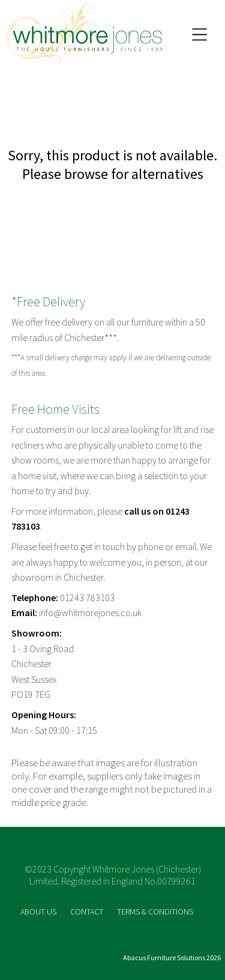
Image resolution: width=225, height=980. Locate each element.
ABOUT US (39, 912)
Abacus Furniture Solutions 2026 (172, 957)
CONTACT (88, 912)
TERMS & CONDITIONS (155, 912)
